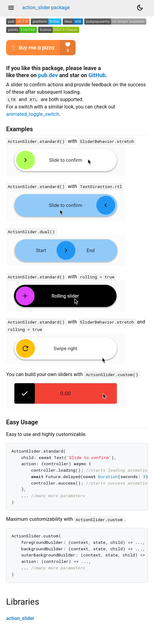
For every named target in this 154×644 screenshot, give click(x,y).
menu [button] (11, 8)
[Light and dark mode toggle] (140, 8)
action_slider (20, 618)
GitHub (97, 75)
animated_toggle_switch (33, 114)
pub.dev (48, 75)
